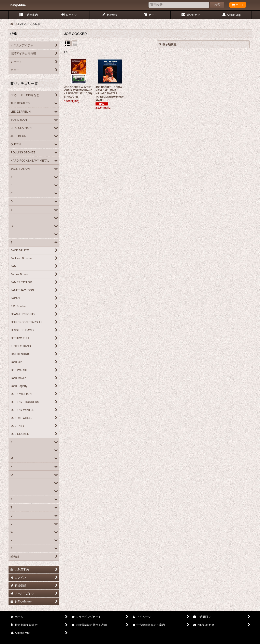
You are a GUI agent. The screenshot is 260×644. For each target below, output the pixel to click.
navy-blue (18, 5)
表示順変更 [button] (168, 44)
